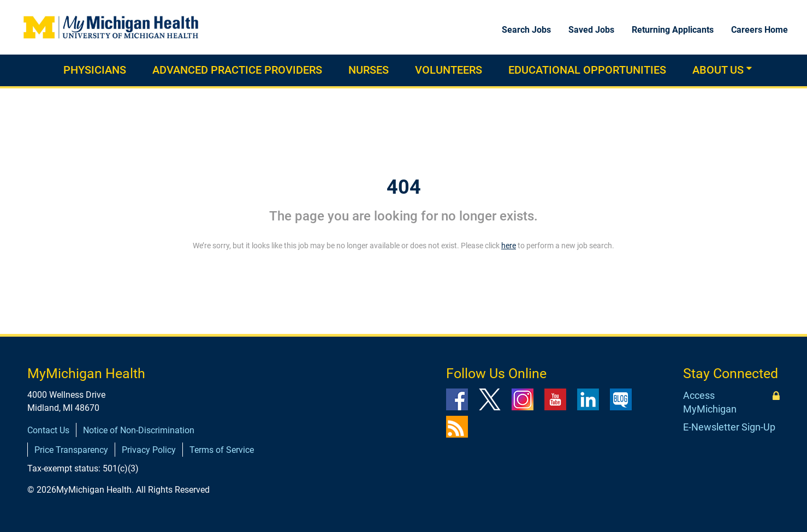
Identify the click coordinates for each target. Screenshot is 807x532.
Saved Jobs (591, 30)
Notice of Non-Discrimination (139, 430)
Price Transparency (71, 450)
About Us (718, 70)
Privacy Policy (149, 450)
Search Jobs (526, 30)
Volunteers (449, 70)
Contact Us (48, 430)
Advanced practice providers (237, 70)
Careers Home (759, 30)
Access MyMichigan (710, 402)
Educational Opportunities (587, 70)
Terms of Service (222, 450)
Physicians (95, 70)
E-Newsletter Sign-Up (729, 427)
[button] (749, 68)
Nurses (369, 70)
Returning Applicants (673, 30)
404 (404, 187)
